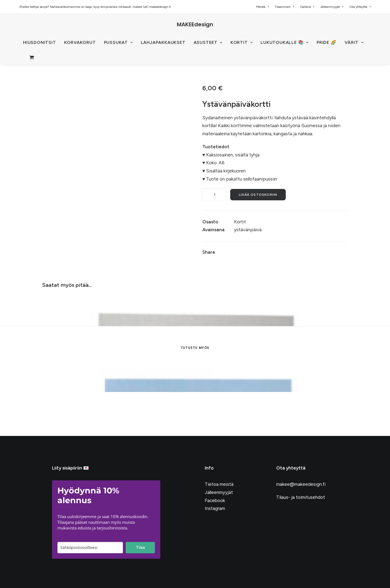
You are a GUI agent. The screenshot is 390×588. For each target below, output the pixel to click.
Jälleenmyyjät (332, 7)
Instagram (215, 508)
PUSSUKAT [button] (118, 42)
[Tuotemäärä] (214, 195)
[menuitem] (264, 7)
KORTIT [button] (241, 42)
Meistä (262, 7)
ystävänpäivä (248, 230)
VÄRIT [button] (354, 42)
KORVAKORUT (80, 42)
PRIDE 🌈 (326, 42)
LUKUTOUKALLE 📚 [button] (285, 42)
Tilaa (140, 547)
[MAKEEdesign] (195, 24)
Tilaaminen (284, 7)
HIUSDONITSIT (40, 42)
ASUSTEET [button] (208, 42)
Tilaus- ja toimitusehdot (301, 497)
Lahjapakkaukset (163, 42)
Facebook (215, 500)
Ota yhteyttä (360, 7)
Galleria (307, 7)
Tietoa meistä (219, 484)
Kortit (240, 222)
